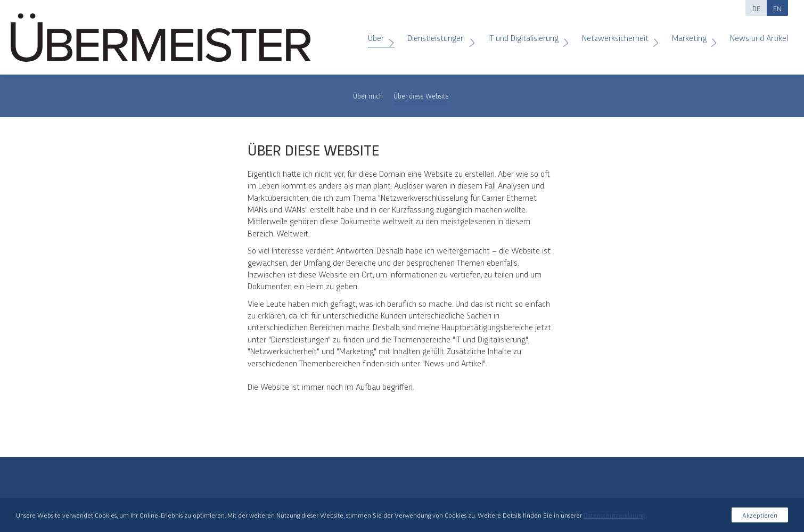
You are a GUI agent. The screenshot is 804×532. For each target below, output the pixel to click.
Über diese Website (421, 96)
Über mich (368, 96)
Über (377, 34)
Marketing (691, 34)
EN (777, 8)
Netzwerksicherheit (617, 34)
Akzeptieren (760, 515)
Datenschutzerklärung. (615, 515)
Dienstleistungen (437, 34)
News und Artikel (754, 34)
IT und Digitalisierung (525, 34)
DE (756, 8)
